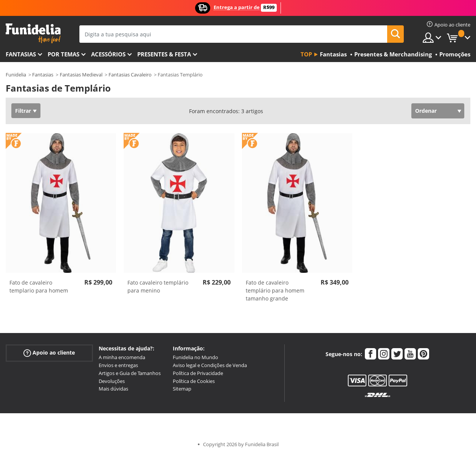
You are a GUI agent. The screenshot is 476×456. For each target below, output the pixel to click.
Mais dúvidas (113, 389)
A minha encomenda (122, 357)
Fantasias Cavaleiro (130, 75)
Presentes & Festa (164, 54)
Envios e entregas (118, 365)
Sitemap (182, 389)
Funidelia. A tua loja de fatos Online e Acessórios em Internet (33, 33)
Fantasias (43, 75)
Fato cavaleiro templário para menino (158, 286)
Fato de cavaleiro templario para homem (39, 286)
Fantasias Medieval (81, 75)
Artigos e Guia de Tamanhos (130, 373)
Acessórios (108, 54)
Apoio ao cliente (49, 353)
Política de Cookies (194, 381)
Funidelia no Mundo (195, 357)
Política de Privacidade (198, 373)
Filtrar (23, 111)
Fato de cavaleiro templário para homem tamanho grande (275, 290)
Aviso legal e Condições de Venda (210, 365)
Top (306, 54)
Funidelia (16, 75)
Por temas (64, 54)
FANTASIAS (21, 54)
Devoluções (112, 381)
